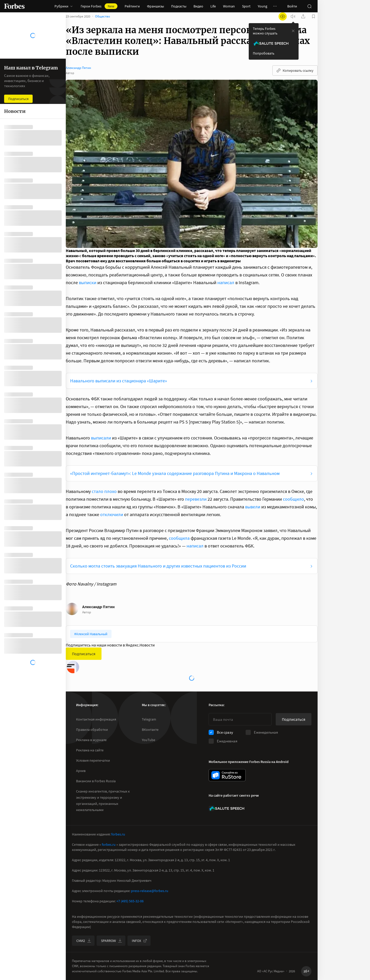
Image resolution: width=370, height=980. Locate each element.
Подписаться (84, 659)
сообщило (293, 504)
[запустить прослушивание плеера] (293, 22)
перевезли (196, 504)
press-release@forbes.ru (150, 891)
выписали (101, 443)
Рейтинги (132, 6)
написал (226, 288)
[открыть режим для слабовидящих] (283, 22)
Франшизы (155, 6)
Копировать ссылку (295, 76)
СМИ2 (84, 941)
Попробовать (264, 58)
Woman (229, 6)
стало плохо (104, 496)
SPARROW (112, 941)
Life (213, 6)
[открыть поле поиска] (309, 6)
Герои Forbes (99, 6)
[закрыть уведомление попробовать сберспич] (293, 36)
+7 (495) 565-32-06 (130, 901)
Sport (246, 6)
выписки (88, 288)
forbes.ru (118, 834)
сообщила (179, 543)
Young (262, 6)
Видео (198, 6)
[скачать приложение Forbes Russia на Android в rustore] (227, 775)
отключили (112, 520)
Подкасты (179, 6)
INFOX (140, 941)
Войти (292, 6)
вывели (253, 512)
